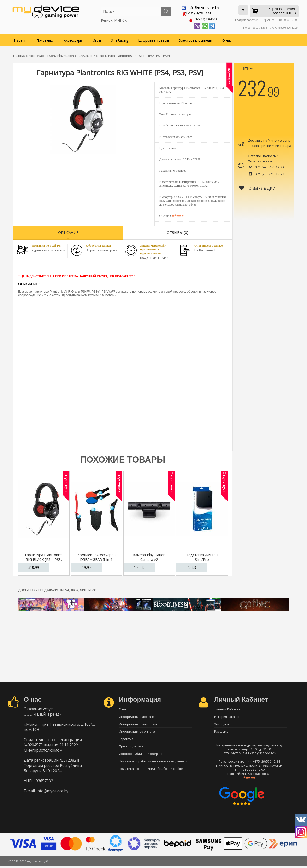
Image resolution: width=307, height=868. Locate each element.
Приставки (45, 39)
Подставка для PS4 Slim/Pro (202, 555)
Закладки (221, 724)
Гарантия (126, 741)
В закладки (257, 186)
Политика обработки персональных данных (153, 766)
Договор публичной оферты (141, 758)
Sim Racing (120, 39)
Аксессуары (73, 39)
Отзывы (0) (177, 231)
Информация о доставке (138, 716)
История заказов (227, 716)
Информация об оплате (137, 733)
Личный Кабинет (227, 708)
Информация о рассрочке (139, 724)
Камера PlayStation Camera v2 (149, 555)
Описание (68, 231)
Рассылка (221, 733)
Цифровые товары (153, 39)
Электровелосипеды (196, 39)
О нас (227, 39)
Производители (131, 750)
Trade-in (20, 39)
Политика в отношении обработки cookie (151, 775)
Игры (97, 39)
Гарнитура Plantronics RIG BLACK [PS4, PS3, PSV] (44, 558)
